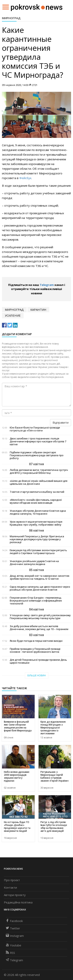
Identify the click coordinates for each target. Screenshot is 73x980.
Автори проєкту (15, 895)
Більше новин (37, 675)
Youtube (14, 945)
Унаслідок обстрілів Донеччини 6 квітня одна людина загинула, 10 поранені (38, 512)
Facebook (14, 921)
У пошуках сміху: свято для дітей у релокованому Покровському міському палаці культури (40, 617)
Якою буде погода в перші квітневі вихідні (36, 641)
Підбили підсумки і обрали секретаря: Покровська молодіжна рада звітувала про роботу (37, 455)
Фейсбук (25, 178)
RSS (10, 953)
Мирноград (11, 18)
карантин (38, 310)
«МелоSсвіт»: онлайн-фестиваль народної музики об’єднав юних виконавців (36, 501)
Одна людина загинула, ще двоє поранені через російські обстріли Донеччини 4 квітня (40, 588)
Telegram (47, 285)
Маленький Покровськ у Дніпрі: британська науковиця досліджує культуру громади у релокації (37, 539)
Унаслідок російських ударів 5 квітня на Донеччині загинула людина (34, 563)
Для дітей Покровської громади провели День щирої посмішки (38, 661)
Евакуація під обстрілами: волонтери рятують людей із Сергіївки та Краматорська (38, 552)
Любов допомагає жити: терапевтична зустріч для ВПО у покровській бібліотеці (39, 471)
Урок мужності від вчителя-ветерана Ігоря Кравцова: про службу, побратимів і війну (36, 523)
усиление (13, 315)
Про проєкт (12, 880)
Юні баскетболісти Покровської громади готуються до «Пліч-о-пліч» (35, 429)
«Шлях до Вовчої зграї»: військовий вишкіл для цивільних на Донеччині (39, 482)
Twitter (13, 928)
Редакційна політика (18, 902)
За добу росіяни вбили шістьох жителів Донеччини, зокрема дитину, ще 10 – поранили (39, 628)
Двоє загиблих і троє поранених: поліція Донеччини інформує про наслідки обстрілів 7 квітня (38, 441)
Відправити (61, 422)
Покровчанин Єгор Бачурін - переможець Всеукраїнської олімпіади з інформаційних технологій (36, 601)
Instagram (15, 936)
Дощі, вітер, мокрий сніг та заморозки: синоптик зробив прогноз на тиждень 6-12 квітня (40, 577)
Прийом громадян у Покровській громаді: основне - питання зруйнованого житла (35, 650)
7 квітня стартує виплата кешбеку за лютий (37, 492)
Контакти (10, 887)
